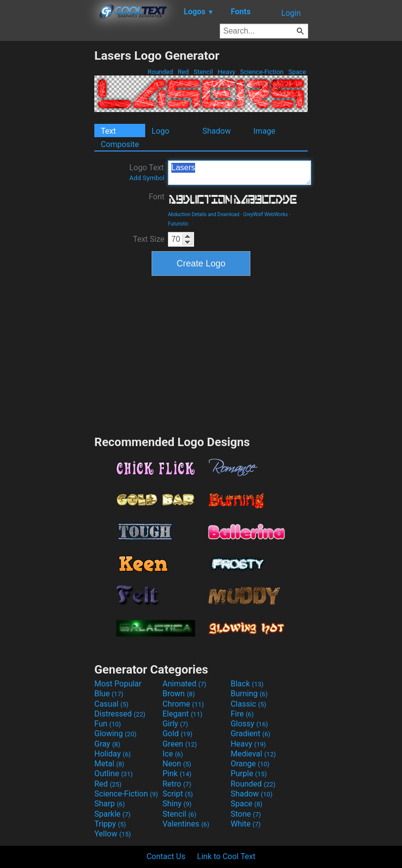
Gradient (250, 734)
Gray (107, 744)
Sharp (110, 804)
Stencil (203, 72)
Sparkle (112, 814)
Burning (249, 694)
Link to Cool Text (226, 856)
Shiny (177, 804)
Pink (177, 774)
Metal (109, 764)
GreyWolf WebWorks (265, 214)
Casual (111, 704)
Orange (250, 764)
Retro (177, 784)
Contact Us (166, 856)
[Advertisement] (47, 196)
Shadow (217, 131)
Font (157, 197)
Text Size (149, 239)
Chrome (183, 704)
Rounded (161, 72)
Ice (173, 754)
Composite (120, 144)
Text (108, 131)
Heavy (227, 72)
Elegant (182, 714)
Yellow (113, 834)
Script (178, 794)
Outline (114, 774)
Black (247, 684)
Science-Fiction (262, 72)
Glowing (115, 734)
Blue (109, 694)
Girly (175, 724)
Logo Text (147, 172)
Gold (178, 734)
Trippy (110, 824)
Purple (249, 774)
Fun (108, 724)
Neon (177, 764)
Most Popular (118, 684)
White (246, 824)
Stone (246, 814)
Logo (161, 131)
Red (183, 72)
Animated (184, 684)
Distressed (120, 714)
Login (291, 13)
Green (180, 744)
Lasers (240, 173)
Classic (248, 704)
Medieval (253, 754)
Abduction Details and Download (204, 214)
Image (264, 131)
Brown (179, 694)
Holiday (113, 754)
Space (297, 72)
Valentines (186, 824)
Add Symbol (147, 178)
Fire (242, 714)
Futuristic (178, 224)
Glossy (249, 724)
